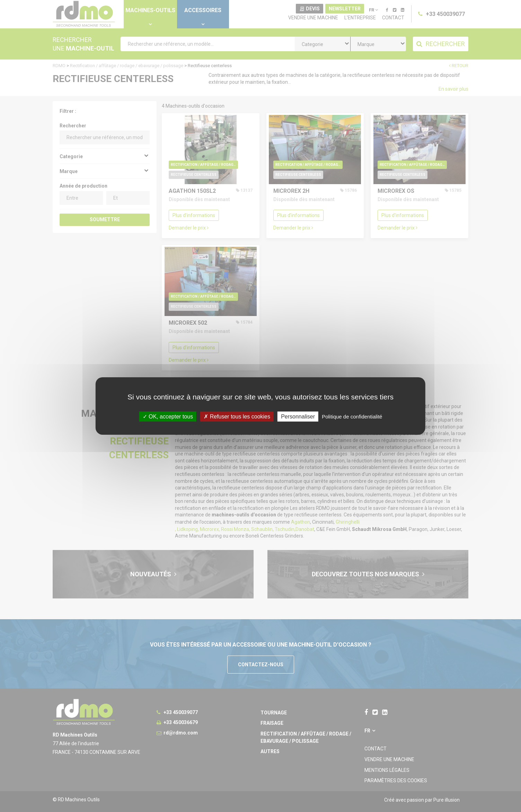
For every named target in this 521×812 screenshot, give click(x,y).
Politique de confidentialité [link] (352, 417)
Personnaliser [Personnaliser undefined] (298, 417)
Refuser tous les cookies (237, 417)
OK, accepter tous (168, 417)
